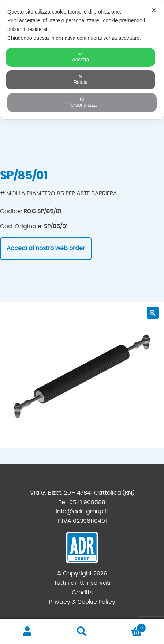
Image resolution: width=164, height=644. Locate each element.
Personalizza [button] (82, 102)
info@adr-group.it (82, 511)
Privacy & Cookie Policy (82, 602)
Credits (82, 593)
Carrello (128, 627)
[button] (153, 313)
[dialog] (82, 60)
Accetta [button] (81, 57)
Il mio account (27, 632)
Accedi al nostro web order (46, 248)
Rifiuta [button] (81, 80)
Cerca (82, 632)
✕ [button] (154, 11)
